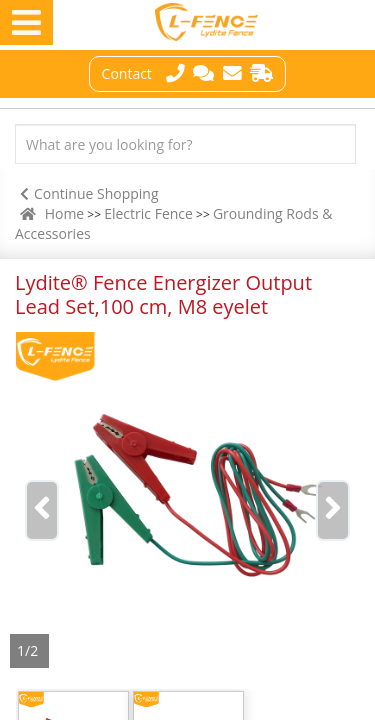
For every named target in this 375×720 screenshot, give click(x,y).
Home (65, 213)
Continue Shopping (87, 193)
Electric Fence (148, 213)
